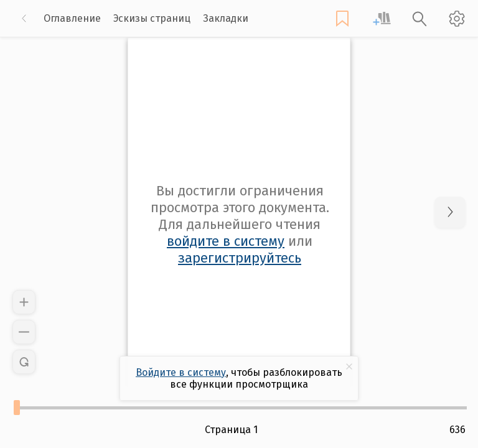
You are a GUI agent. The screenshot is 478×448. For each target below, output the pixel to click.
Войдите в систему (181, 372)
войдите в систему (226, 241)
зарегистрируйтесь (240, 258)
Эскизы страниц (152, 18)
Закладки (226, 18)
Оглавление (72, 18)
